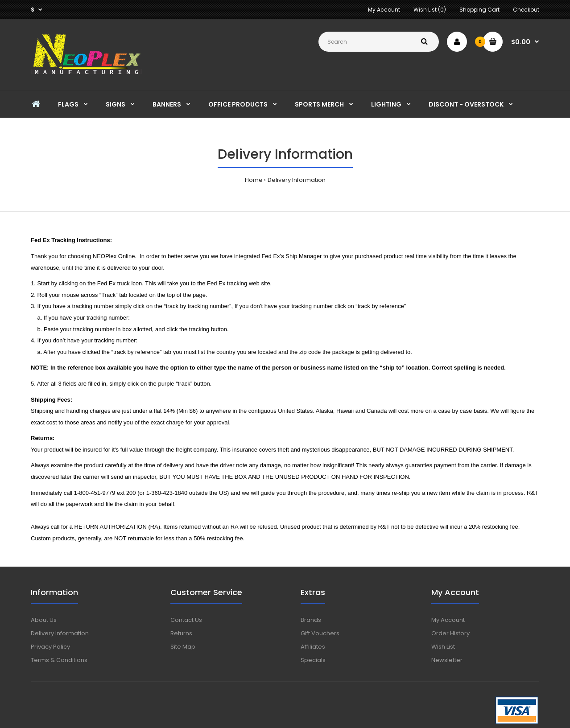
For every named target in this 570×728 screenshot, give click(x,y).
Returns (181, 633)
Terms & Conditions (59, 660)
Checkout (526, 10)
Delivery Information (297, 180)
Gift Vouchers (320, 633)
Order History (450, 633)
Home (254, 180)
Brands (311, 620)
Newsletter (447, 660)
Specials (313, 660)
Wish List (443, 647)
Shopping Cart (479, 10)
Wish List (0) (430, 10)
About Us (44, 620)
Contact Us (186, 620)
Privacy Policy (50, 647)
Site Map (183, 647)
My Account (384, 10)
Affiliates (313, 647)
